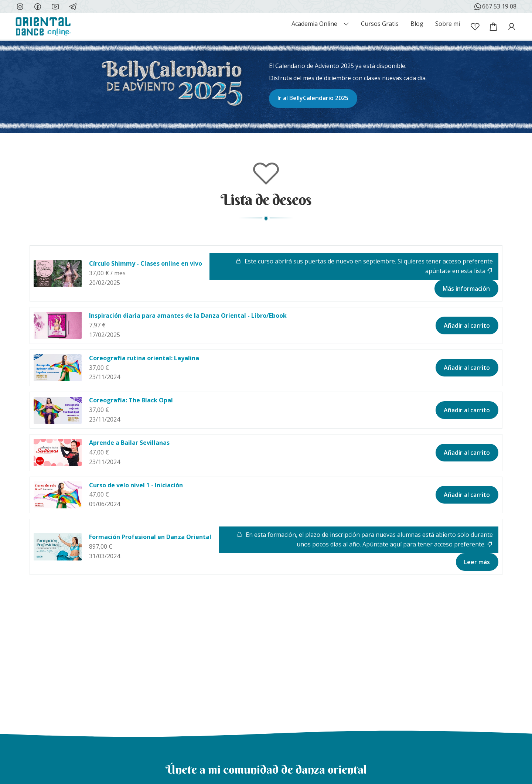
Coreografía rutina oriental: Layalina (144, 358)
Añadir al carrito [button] (467, 325)
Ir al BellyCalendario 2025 (313, 98)
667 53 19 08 (495, 7)
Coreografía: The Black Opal (131, 400)
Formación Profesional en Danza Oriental (150, 537)
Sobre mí (448, 24)
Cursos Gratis (380, 24)
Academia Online (314, 24)
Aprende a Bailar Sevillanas (129, 443)
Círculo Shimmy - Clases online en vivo (146, 263)
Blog (417, 24)
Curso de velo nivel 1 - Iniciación (136, 485)
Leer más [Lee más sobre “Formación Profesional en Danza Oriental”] (477, 562)
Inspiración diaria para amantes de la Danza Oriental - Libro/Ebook (188, 316)
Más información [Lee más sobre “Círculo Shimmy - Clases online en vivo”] (466, 289)
